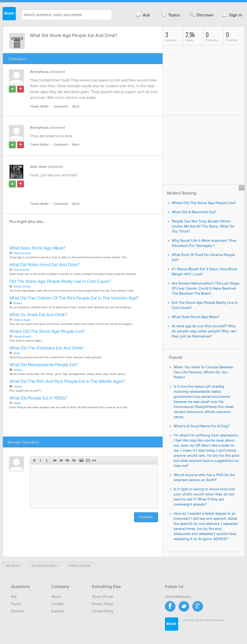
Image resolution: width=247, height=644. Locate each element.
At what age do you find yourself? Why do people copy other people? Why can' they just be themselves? (204, 331)
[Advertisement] (86, 187)
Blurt (76, 106)
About (56, 597)
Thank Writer (39, 106)
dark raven (38, 167)
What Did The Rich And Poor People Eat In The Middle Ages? (67, 382)
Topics (170, 15)
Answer (146, 517)
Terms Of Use (103, 597)
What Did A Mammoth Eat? (194, 212)
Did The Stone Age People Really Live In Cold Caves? (60, 282)
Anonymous (39, 72)
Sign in (232, 15)
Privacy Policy (103, 604)
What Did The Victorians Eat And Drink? (47, 348)
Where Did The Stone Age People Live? (47, 332)
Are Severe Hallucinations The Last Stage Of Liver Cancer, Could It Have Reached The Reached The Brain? (206, 289)
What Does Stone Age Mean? (38, 248)
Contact (57, 604)
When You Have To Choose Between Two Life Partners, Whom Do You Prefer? (204, 372)
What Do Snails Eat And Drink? (38, 315)
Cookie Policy (103, 611)
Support (58, 611)
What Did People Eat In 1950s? (38, 398)
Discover (201, 15)
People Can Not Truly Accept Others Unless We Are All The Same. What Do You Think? (203, 226)
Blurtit (9, 14)
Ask (143, 15)
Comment (61, 106)
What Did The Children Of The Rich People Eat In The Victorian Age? (74, 298)
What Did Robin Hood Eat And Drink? (45, 265)
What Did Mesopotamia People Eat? (44, 365)
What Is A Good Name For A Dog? (202, 426)
